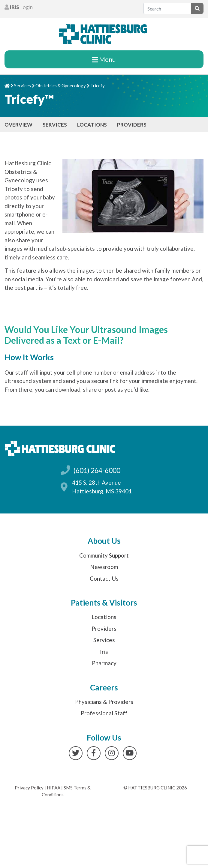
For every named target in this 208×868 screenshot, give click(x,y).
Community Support (104, 555)
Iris (104, 652)
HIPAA (54, 788)
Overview (18, 125)
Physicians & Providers (104, 702)
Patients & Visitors (104, 603)
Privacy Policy (29, 788)
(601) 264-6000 (97, 470)
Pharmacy (104, 663)
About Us (104, 541)
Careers (104, 687)
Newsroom (104, 567)
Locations (92, 125)
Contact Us (104, 578)
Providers (132, 125)
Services (23, 85)
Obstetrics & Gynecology (61, 85)
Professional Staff (104, 713)
